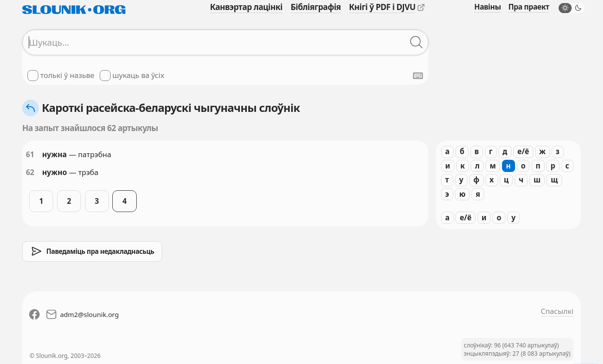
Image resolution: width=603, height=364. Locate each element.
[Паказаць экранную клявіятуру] (418, 76)
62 (30, 172)
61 (30, 154)
